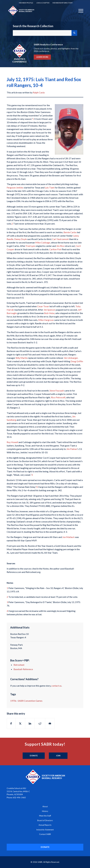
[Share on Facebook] (11, 723)
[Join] (58, 756)
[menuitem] (26, 3)
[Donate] (34, 756)
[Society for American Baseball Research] (37, 11)
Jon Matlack (68, 537)
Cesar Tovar (43, 306)
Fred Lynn (30, 246)
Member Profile (26, 3)
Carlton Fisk (55, 249)
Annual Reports (45, 825)
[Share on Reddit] (40, 723)
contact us (56, 686)
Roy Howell (12, 442)
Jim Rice (60, 246)
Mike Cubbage (43, 242)
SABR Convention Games (30, 701)
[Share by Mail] (50, 723)
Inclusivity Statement (45, 830)
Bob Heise (49, 313)
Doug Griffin (77, 361)
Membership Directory (63, 3)
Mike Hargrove (46, 320)
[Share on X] (20, 723)
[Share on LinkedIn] (30, 723)
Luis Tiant (50, 187)
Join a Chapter (43, 3)
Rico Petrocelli (58, 397)
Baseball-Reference (23, 669)
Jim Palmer (72, 449)
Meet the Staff (45, 816)
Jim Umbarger (71, 358)
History (45, 811)
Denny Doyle (21, 239)
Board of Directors (45, 820)
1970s (13, 701)
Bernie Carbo (70, 232)
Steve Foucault (57, 391)
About (45, 806)
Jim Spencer (49, 310)
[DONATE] (45, 847)
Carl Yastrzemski (60, 239)
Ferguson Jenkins (15, 187)
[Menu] (79, 11)
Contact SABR (45, 834)
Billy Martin (22, 358)
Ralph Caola (39, 92)
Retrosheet (19, 665)
